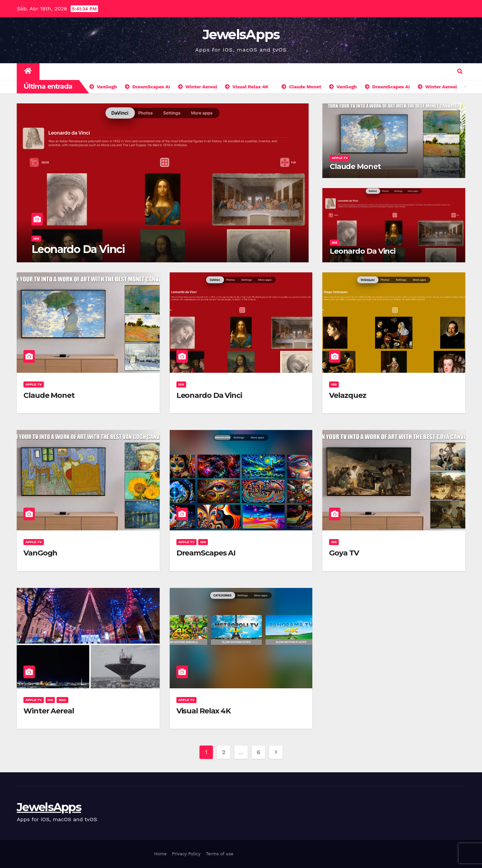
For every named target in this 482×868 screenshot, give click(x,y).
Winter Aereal (49, 711)
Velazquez (347, 395)
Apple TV (340, 158)
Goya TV (344, 553)
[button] (460, 71)
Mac (62, 700)
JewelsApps (241, 34)
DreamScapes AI (206, 553)
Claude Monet (355, 166)
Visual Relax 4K (204, 711)
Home (160, 854)
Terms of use (220, 854)
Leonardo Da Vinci (78, 249)
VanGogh (40, 553)
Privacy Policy (186, 854)
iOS (36, 238)
